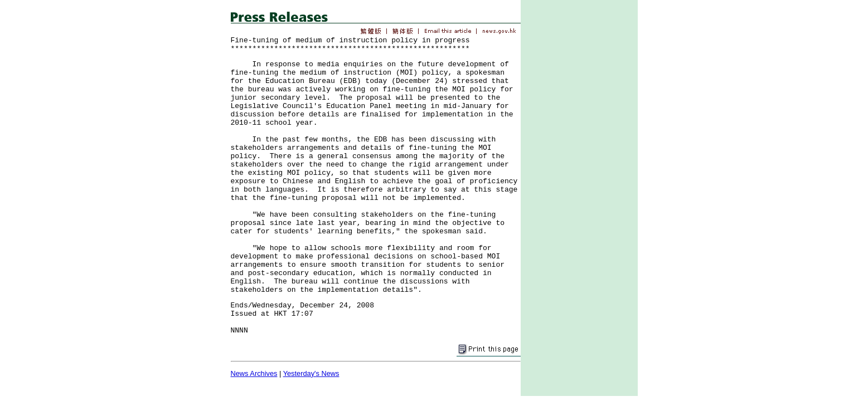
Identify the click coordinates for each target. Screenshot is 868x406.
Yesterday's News (311, 373)
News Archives (254, 373)
